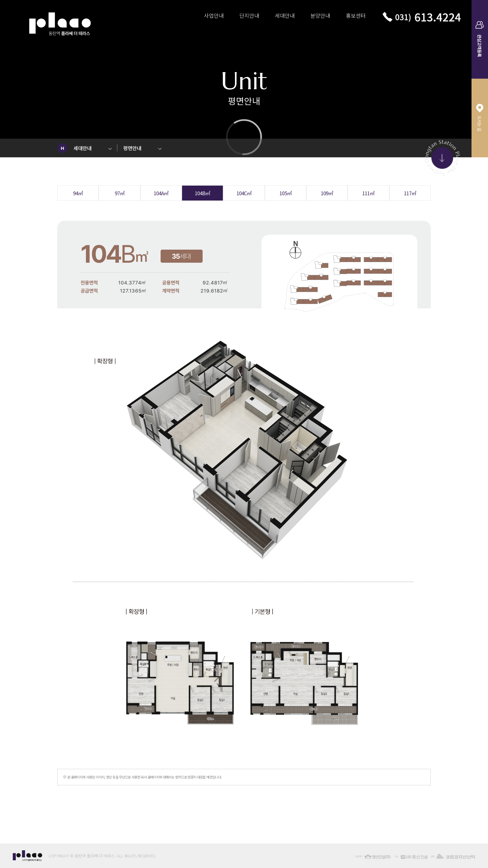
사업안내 (214, 15)
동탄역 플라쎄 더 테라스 (60, 20)
